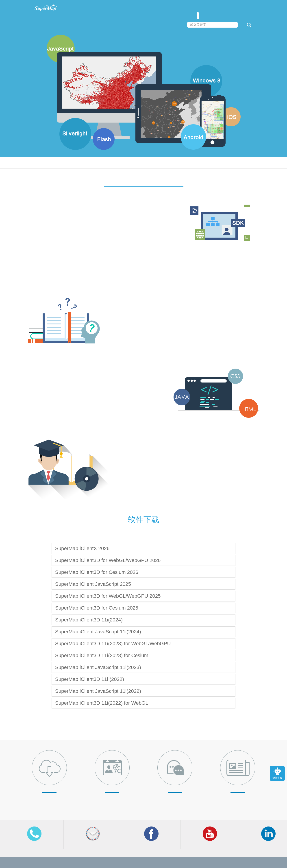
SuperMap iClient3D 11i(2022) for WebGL (102, 703)
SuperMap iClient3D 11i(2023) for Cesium (102, 655)
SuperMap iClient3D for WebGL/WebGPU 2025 (108, 596)
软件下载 (143, 520)
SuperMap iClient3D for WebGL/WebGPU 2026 (108, 560)
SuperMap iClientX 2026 (82, 548)
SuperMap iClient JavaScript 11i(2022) (98, 691)
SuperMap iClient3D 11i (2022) (90, 679)
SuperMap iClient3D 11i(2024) (89, 620)
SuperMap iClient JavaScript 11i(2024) (98, 632)
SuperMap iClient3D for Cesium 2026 (97, 572)
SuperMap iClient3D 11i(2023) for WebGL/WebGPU (113, 644)
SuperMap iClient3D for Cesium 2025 (97, 608)
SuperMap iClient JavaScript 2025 (93, 584)
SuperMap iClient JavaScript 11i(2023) (98, 667)
